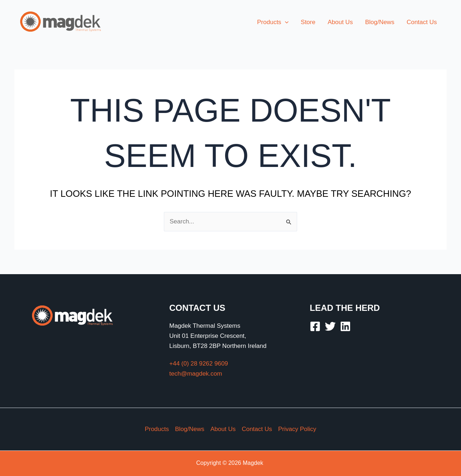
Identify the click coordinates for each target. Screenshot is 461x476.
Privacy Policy (297, 429)
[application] (285, 22)
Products (157, 429)
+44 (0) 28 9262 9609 (199, 364)
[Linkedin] (345, 326)
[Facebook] (315, 326)
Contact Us (257, 429)
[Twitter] (330, 326)
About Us (223, 429)
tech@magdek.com (196, 374)
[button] (273, 22)
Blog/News (190, 429)
